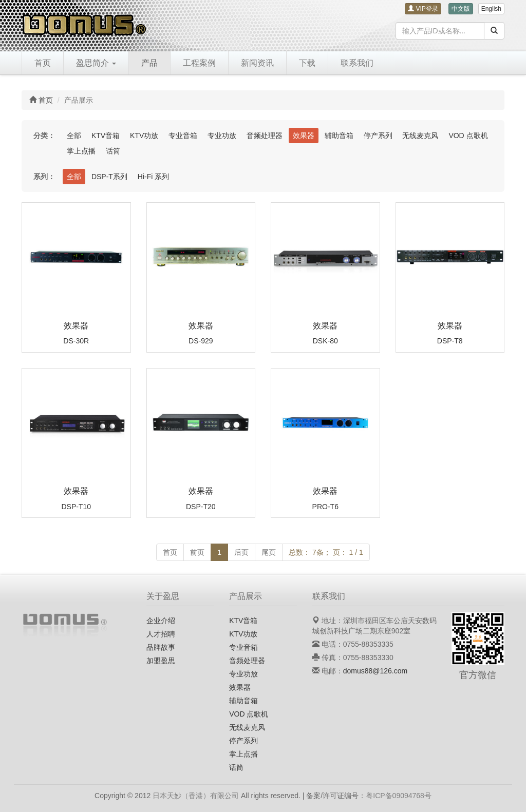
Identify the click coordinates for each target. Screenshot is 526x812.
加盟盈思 (161, 661)
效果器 (304, 136)
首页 (43, 63)
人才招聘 (161, 634)
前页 (197, 552)
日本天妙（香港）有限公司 (196, 796)
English (491, 9)
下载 (307, 63)
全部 (74, 136)
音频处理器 (265, 136)
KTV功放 (144, 136)
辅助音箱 (339, 136)
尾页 (269, 552)
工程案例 (199, 63)
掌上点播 (81, 151)
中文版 (461, 9)
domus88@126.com (375, 671)
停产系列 (378, 136)
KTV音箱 (106, 136)
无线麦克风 (420, 136)
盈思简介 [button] (96, 63)
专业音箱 (183, 136)
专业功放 (222, 136)
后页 (241, 552)
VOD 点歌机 (468, 136)
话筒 (113, 151)
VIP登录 (423, 9)
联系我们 (357, 63)
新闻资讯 (257, 63)
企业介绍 (161, 621)
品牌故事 (161, 647)
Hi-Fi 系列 (153, 177)
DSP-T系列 (109, 177)
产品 (149, 63)
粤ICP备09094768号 (399, 796)
